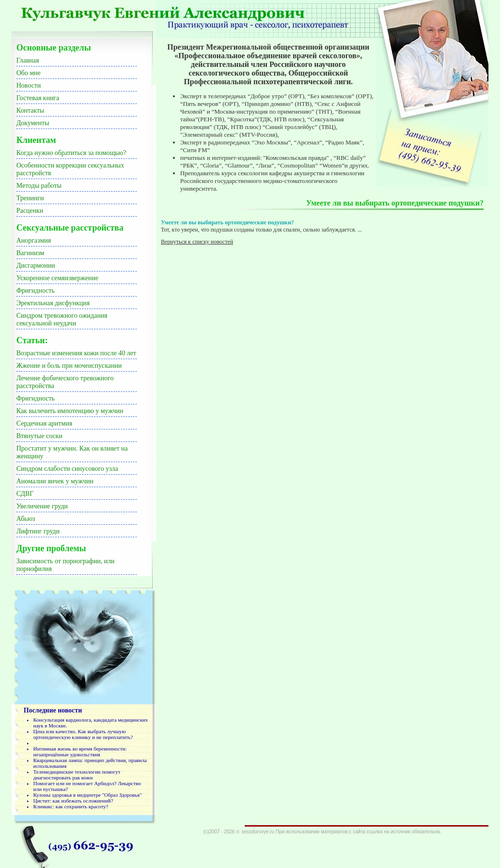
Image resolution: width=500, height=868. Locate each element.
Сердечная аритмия (44, 423)
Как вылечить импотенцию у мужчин (70, 411)
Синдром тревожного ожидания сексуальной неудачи (62, 319)
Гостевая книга (38, 98)
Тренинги (30, 198)
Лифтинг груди (38, 531)
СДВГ (25, 494)
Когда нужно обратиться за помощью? (71, 153)
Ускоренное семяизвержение (57, 278)
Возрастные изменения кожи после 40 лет (76, 353)
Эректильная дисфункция (53, 303)
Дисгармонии (36, 266)
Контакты (30, 110)
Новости (29, 85)
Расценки (30, 211)
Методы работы (39, 186)
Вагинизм (30, 253)
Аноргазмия (34, 240)
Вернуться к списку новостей (197, 242)
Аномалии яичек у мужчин (55, 481)
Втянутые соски (39, 436)
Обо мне (28, 73)
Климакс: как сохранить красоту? (71, 806)
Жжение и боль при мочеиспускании (69, 366)
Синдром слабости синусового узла (67, 469)
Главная (28, 60)
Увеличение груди (42, 506)
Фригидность (35, 291)
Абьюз (26, 519)
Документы (33, 123)
